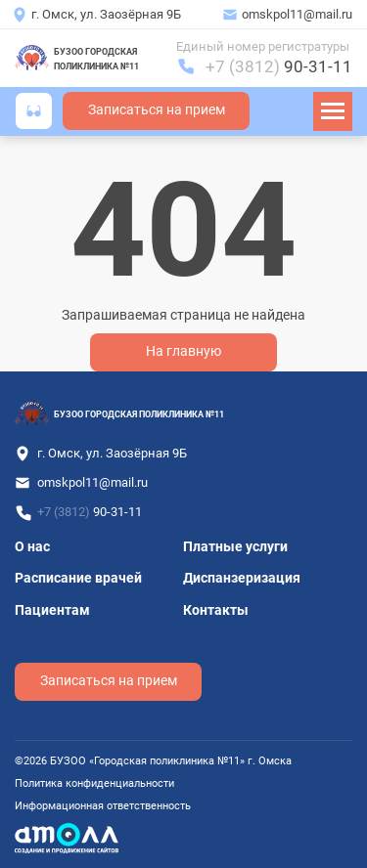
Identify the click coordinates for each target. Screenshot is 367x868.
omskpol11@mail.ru (297, 14)
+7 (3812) (279, 66)
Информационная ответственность (103, 806)
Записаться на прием (157, 110)
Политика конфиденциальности (94, 783)
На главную (183, 351)
